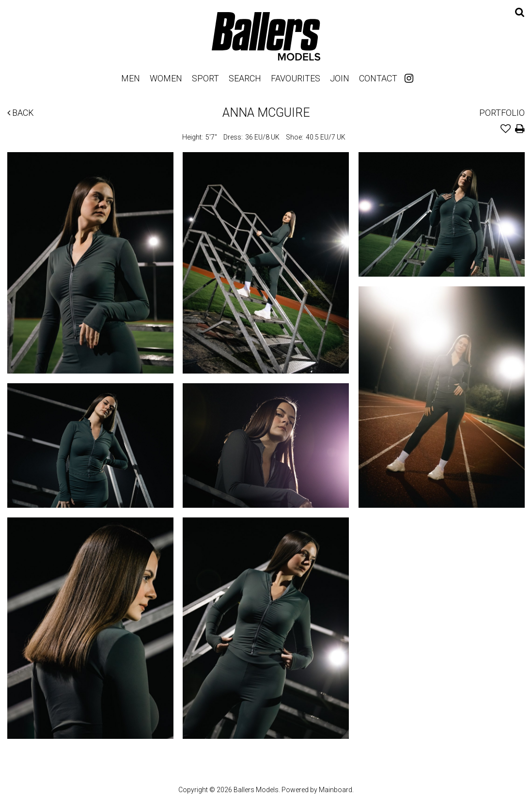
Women (166, 78)
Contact (378, 78)
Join (340, 78)
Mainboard (336, 790)
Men (131, 78)
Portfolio (502, 113)
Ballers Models (266, 36)
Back (21, 113)
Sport (205, 78)
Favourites (296, 78)
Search (245, 78)
